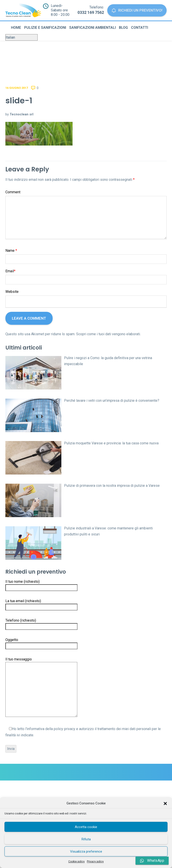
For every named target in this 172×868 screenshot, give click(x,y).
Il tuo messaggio (41, 687)
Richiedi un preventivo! (136, 10)
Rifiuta (86, 839)
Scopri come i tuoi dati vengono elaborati (108, 334)
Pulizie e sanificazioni (45, 28)
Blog (123, 28)
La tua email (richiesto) (41, 604)
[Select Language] (21, 37)
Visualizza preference (86, 851)
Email (10, 271)
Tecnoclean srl (21, 114)
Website (12, 292)
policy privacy (64, 729)
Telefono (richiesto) (41, 623)
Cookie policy (76, 862)
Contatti (140, 28)
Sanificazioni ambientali (92, 28)
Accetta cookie (86, 827)
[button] (165, 803)
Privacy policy (95, 862)
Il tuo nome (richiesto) (41, 585)
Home (16, 28)
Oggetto (41, 643)
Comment (13, 192)
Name (11, 251)
